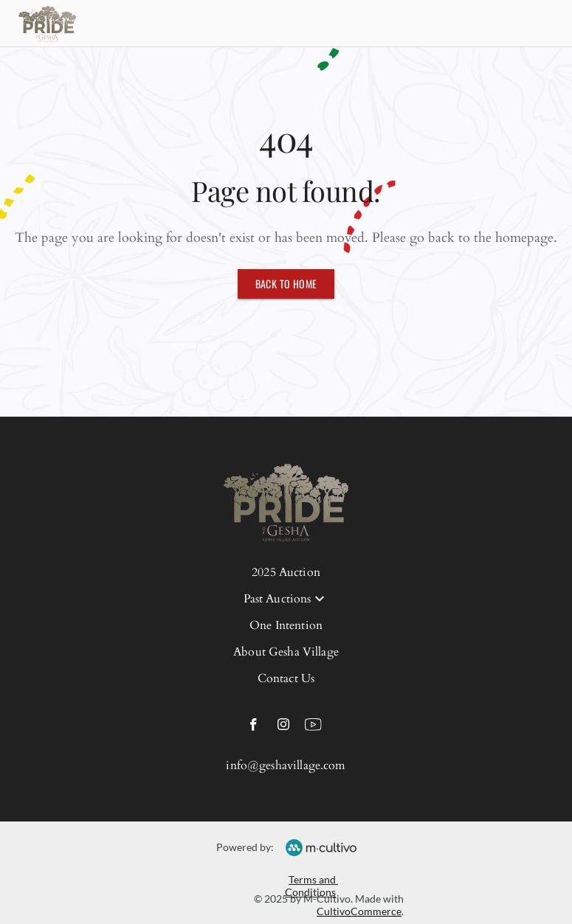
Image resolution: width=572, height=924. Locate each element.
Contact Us (286, 678)
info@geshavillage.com (286, 765)
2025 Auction (286, 572)
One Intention (286, 625)
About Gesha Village (286, 652)
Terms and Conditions (311, 886)
